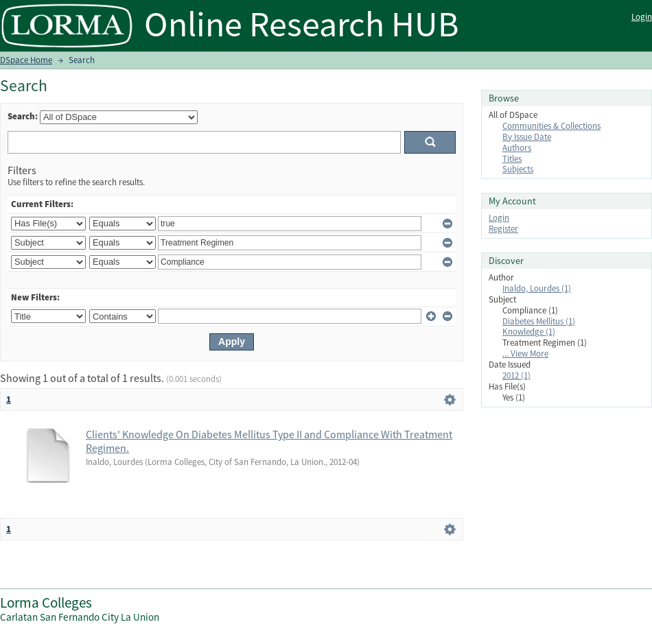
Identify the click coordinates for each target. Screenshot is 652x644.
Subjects (518, 169)
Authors (517, 148)
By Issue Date (527, 137)
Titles (512, 159)
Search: (23, 116)
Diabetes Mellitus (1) (539, 321)
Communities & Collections (551, 126)
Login (642, 17)
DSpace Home (26, 60)
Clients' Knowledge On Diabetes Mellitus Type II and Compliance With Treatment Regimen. (269, 441)
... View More (525, 354)
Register (503, 229)
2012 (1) (516, 375)
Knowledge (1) (529, 332)
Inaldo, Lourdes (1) (537, 288)
